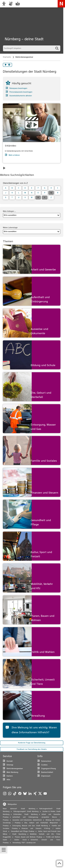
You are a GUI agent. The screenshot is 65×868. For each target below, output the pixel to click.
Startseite (7, 57)
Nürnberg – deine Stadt (24, 39)
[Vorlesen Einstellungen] (9, 65)
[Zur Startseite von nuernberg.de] (61, 4)
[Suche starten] (57, 48)
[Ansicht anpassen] (4, 4)
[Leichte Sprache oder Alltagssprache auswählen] (18, 4)
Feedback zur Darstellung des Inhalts (32, 750)
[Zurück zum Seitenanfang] (59, 863)
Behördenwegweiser (24, 57)
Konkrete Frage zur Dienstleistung (32, 743)
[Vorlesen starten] (6, 65)
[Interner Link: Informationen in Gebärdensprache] (11, 4)
